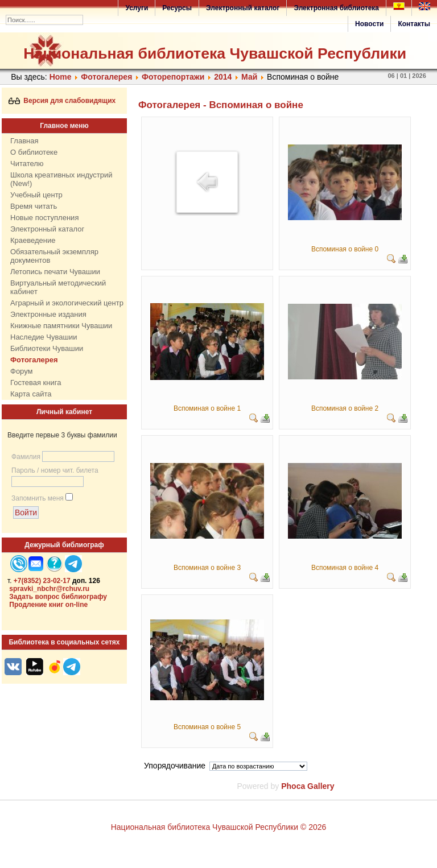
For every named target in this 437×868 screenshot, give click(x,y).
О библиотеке (34, 152)
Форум (22, 371)
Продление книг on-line (48, 605)
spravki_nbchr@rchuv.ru (49, 589)
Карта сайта (31, 394)
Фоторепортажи (173, 77)
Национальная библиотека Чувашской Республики (215, 53)
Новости (369, 24)
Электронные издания (48, 314)
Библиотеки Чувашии (47, 348)
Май (250, 77)
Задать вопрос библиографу (58, 597)
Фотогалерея (106, 77)
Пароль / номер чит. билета (55, 470)
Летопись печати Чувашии (55, 272)
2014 (223, 77)
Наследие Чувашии (44, 337)
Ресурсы (177, 8)
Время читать (34, 206)
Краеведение (33, 240)
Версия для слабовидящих (62, 101)
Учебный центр (36, 195)
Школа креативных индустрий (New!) (61, 179)
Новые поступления (44, 218)
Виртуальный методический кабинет (58, 287)
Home (61, 77)
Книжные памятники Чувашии (61, 326)
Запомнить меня (38, 498)
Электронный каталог (243, 8)
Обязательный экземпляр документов (54, 256)
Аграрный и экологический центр (67, 303)
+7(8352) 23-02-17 (42, 581)
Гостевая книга (36, 383)
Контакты (414, 24)
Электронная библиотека (336, 8)
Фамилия (26, 457)
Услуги (137, 8)
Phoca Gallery (308, 786)
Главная (24, 141)
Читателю (27, 164)
